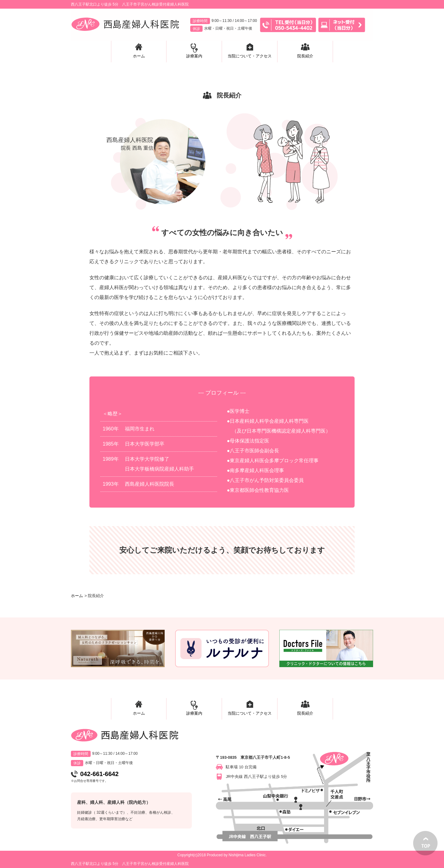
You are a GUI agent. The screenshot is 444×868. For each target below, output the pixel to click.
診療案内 (194, 713)
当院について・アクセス (250, 713)
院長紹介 (305, 713)
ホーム (77, 596)
